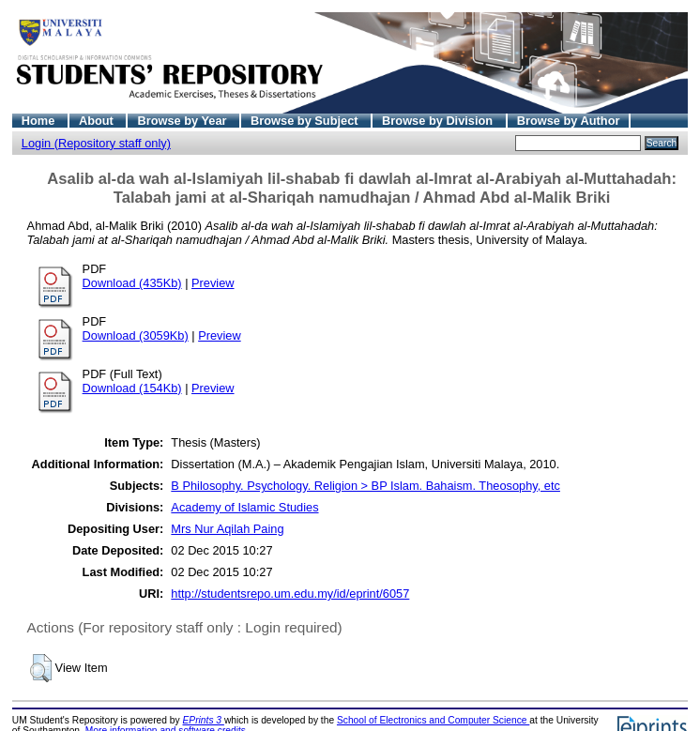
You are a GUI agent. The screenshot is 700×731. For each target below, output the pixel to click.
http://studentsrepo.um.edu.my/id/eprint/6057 (290, 594)
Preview (213, 283)
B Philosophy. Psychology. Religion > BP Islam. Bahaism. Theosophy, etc (365, 486)
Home (40, 121)
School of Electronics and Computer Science (433, 720)
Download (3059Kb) (136, 335)
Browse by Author (569, 121)
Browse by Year (183, 121)
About (98, 121)
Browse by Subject (306, 121)
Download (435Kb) (132, 283)
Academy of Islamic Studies (244, 507)
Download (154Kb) (132, 388)
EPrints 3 (204, 720)
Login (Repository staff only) (96, 143)
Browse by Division (439, 121)
